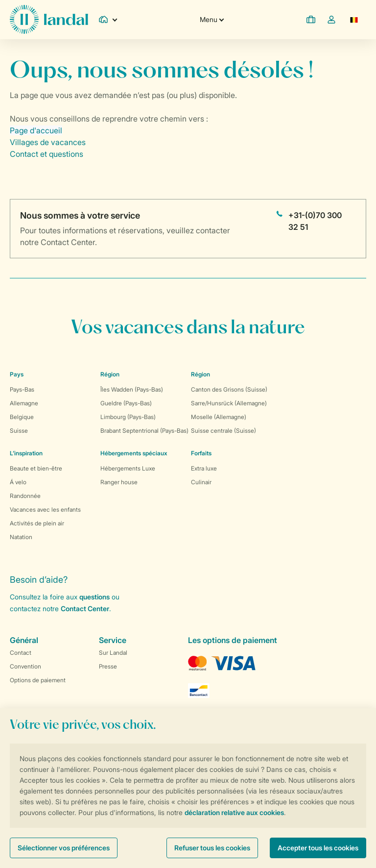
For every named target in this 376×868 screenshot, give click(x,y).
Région (110, 374)
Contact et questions (47, 154)
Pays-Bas (22, 389)
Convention (25, 666)
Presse (108, 666)
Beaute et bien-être (36, 468)
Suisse (19, 431)
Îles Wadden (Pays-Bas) (132, 389)
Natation (21, 537)
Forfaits (201, 453)
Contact (21, 653)
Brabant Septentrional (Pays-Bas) (144, 431)
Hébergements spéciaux (134, 453)
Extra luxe (204, 468)
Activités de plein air (37, 523)
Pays (17, 374)
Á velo (18, 482)
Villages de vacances (48, 142)
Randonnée (25, 496)
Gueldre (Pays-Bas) (126, 403)
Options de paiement (38, 680)
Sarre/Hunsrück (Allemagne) (229, 403)
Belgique (22, 417)
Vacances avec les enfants (45, 509)
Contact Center (85, 608)
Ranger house (119, 482)
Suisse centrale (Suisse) (223, 431)
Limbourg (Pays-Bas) (128, 417)
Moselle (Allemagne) (219, 417)
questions (94, 597)
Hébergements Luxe (128, 468)
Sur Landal (113, 653)
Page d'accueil (36, 130)
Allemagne (24, 403)
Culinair (201, 482)
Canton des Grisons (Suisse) (229, 389)
